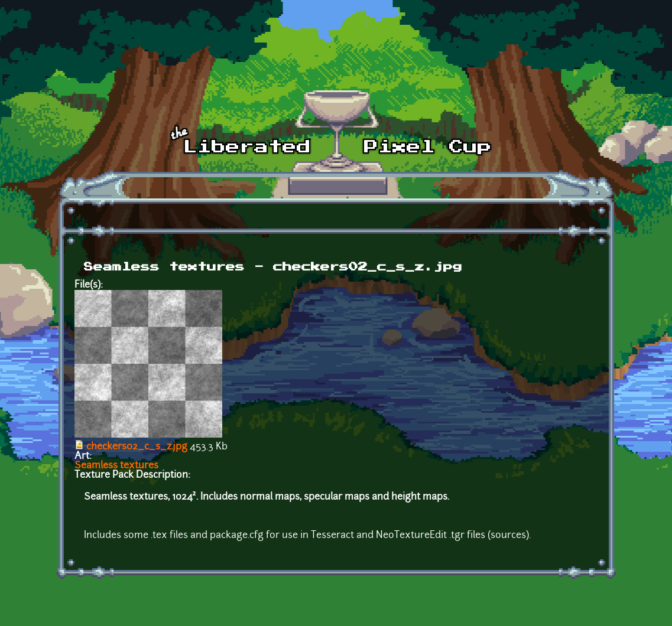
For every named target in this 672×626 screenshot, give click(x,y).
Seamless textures (116, 466)
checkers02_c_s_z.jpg (137, 447)
